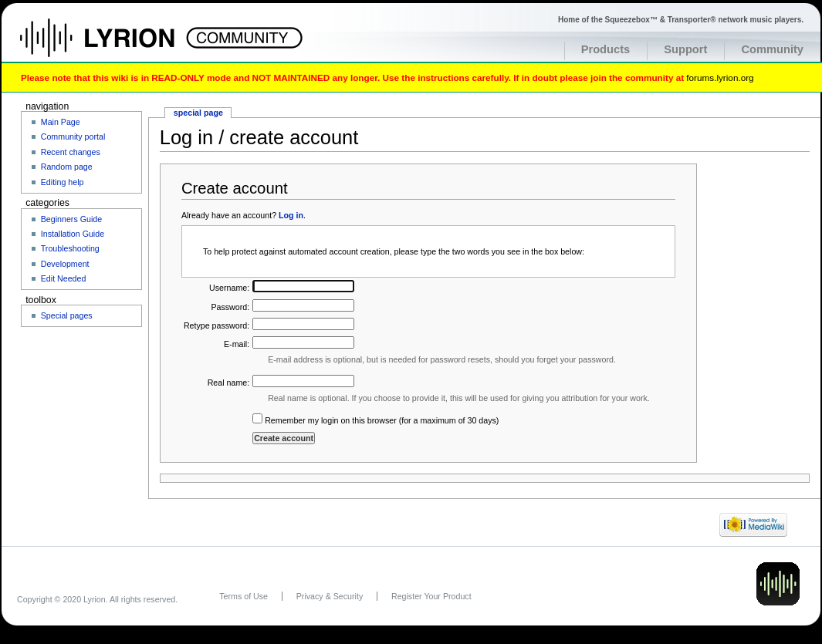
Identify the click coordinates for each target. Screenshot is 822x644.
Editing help (63, 182)
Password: (230, 307)
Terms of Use (244, 596)
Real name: (229, 383)
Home (114, 46)
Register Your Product (431, 596)
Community (772, 49)
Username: (229, 288)
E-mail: (237, 344)
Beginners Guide (71, 219)
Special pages (67, 315)
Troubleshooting (70, 248)
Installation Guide (73, 234)
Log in (291, 215)
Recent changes (71, 152)
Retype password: (216, 325)
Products (606, 49)
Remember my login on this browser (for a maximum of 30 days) (382, 420)
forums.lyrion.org (720, 78)
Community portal (73, 137)
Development (65, 264)
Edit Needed (64, 278)
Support (685, 49)
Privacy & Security (330, 596)
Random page (67, 167)
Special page (198, 113)
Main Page (61, 122)
